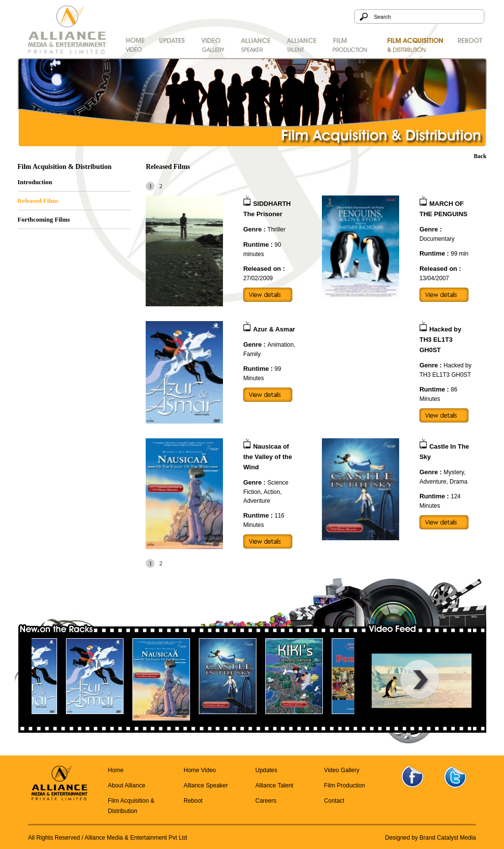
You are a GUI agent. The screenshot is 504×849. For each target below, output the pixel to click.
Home (116, 770)
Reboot (193, 801)
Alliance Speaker (206, 785)
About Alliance (126, 785)
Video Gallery (342, 770)
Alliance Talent (274, 785)
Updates (267, 770)
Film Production (344, 785)
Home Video (200, 770)
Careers (266, 801)
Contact (334, 801)
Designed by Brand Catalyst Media (430, 838)
